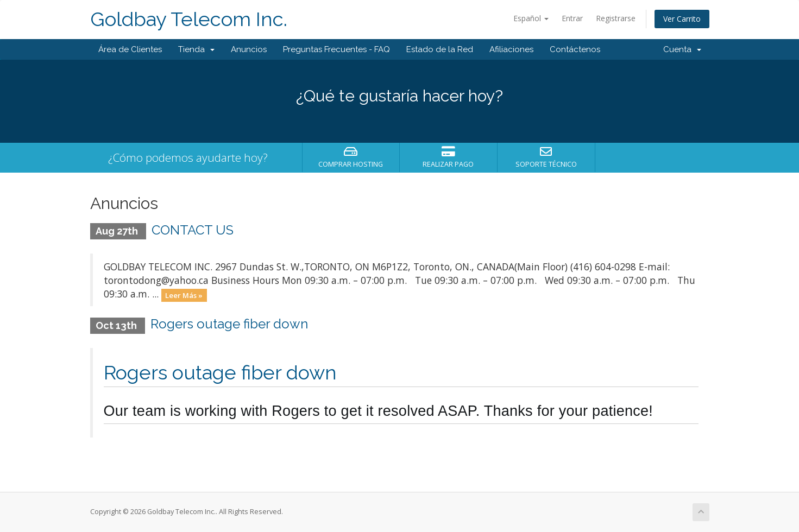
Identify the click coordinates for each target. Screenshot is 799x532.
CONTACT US (193, 230)
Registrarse (616, 18)
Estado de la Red (440, 49)
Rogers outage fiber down (229, 324)
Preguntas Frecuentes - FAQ (336, 49)
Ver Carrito (682, 19)
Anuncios (249, 49)
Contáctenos (575, 49)
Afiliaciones (511, 49)
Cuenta (682, 49)
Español (531, 18)
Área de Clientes (130, 49)
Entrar (572, 18)
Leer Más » (184, 295)
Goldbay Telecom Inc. (189, 19)
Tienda (196, 49)
